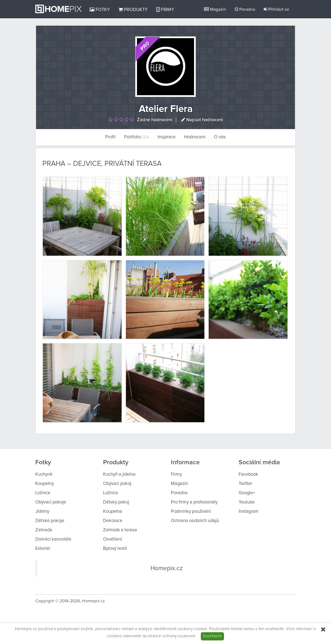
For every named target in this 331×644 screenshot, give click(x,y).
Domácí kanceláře (53, 539)
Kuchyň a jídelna (119, 474)
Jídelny (42, 512)
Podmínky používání (191, 512)
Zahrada (44, 530)
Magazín (215, 9)
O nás (220, 137)
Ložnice (43, 493)
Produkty (133, 10)
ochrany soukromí (179, 636)
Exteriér (43, 549)
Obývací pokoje (51, 502)
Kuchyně (44, 474)
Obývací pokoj (117, 484)
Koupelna (113, 512)
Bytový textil (115, 549)
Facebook (248, 474)
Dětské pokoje (50, 521)
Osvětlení (113, 539)
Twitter (245, 484)
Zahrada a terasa (120, 530)
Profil (110, 137)
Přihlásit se (276, 9)
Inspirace (167, 137)
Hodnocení (195, 137)
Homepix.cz (167, 568)
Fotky (100, 10)
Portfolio (137, 137)
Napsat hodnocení (202, 120)
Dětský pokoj (116, 502)
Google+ (247, 493)
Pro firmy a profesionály (194, 502)
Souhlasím (212, 636)
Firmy (165, 10)
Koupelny (45, 484)
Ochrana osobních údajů (195, 521)
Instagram (249, 512)
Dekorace (113, 521)
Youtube (247, 502)
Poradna (245, 9)
